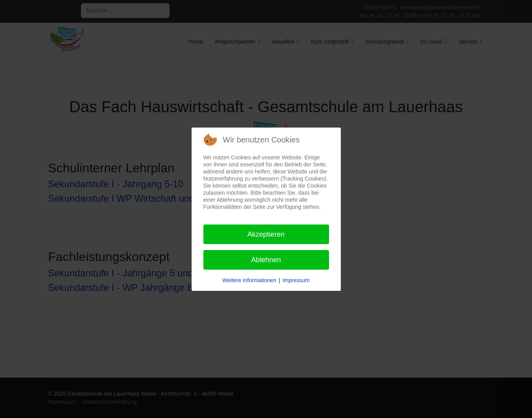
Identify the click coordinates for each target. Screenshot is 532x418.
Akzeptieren (266, 234)
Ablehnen (266, 260)
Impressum (296, 280)
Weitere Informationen (249, 280)
